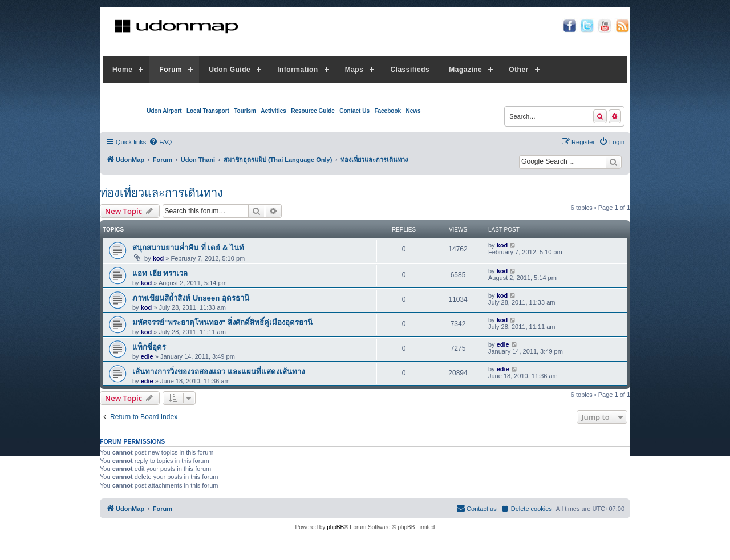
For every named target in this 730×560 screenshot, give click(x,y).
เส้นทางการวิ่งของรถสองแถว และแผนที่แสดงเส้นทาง (218, 372)
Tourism (245, 111)
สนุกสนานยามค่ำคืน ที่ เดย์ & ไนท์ (188, 248)
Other (519, 70)
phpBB (335, 527)
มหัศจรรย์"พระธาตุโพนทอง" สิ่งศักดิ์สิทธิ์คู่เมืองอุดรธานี (222, 322)
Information (298, 70)
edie (147, 356)
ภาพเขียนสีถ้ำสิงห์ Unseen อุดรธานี (191, 298)
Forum (171, 70)
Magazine (465, 70)
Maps (354, 70)
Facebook (388, 111)
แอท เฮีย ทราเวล (160, 273)
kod (159, 258)
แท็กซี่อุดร (149, 347)
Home (122, 70)
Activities (273, 111)
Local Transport (208, 111)
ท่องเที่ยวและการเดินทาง (161, 193)
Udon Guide (230, 70)
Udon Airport (164, 111)
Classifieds (410, 70)
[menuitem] (160, 142)
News (413, 111)
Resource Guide (313, 111)
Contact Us (354, 111)
